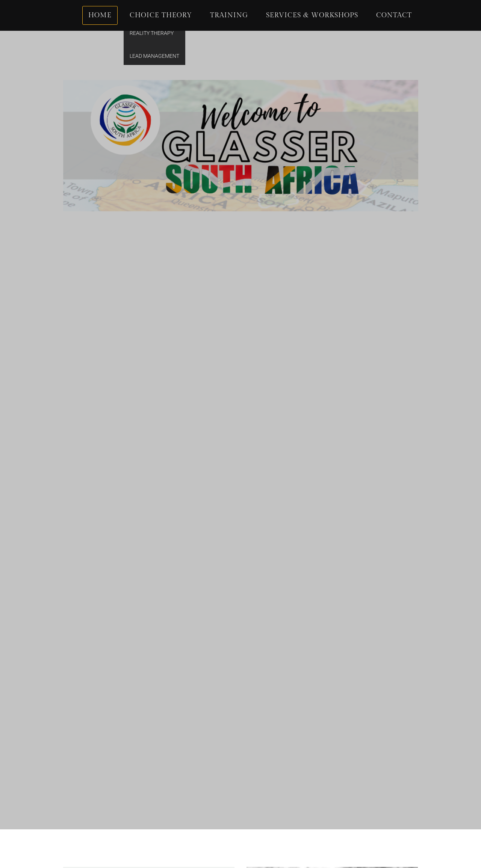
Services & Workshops (312, 15)
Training (229, 15)
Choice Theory (161, 15)
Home (100, 15)
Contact (394, 15)
